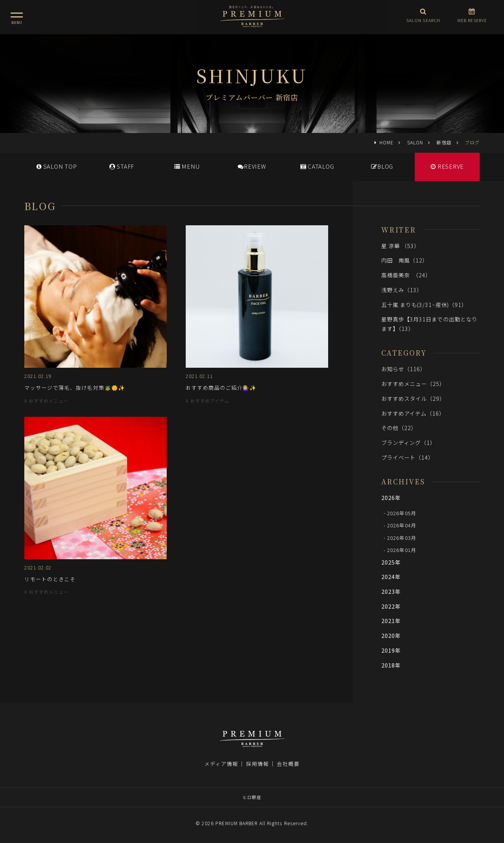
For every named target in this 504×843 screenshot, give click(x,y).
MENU (187, 166)
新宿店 (444, 142)
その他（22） (399, 428)
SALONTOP (57, 166)
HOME (386, 142)
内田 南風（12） (405, 260)
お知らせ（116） (404, 369)
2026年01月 (402, 550)
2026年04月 (402, 525)
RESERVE (447, 166)
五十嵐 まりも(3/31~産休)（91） (424, 304)
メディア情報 (221, 764)
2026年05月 (402, 513)
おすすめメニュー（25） (413, 384)
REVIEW (252, 166)
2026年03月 (402, 537)
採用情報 (258, 764)
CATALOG (317, 166)
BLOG (382, 166)
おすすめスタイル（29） (413, 398)
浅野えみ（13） (402, 290)
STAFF (122, 166)
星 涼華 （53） (401, 246)
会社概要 (288, 764)
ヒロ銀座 (252, 797)
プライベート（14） (408, 457)
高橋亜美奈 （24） (406, 275)
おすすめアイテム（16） (413, 413)
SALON (415, 142)
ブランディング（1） (409, 442)
